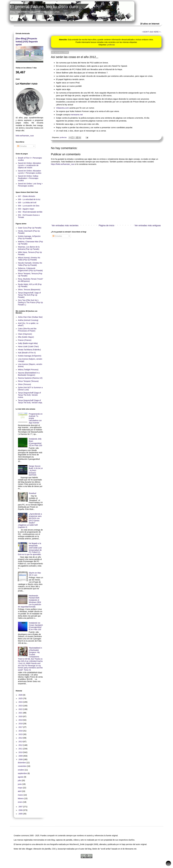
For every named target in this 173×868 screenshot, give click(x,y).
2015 (21, 734)
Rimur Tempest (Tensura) (28, 381)
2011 (21, 749)
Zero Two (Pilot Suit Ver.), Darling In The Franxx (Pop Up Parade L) (30, 302)
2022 (21, 709)
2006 (21, 810)
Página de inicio (107, 225)
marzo (21, 795)
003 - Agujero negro (26, 209)
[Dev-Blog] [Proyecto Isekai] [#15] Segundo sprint (27, 42)
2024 (21, 702)
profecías (111, 45)
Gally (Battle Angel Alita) (28, 343)
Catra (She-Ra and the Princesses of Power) (27, 330)
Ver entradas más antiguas (148, 225)
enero (20, 802)
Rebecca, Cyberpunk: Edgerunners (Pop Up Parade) (30, 269)
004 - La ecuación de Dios (29, 206)
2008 (21, 759)
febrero (21, 798)
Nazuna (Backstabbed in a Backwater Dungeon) (29, 374)
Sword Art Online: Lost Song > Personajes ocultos (30, 185)
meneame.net (77, 115)
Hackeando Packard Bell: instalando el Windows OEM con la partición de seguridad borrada (30, 601)
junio (20, 784)
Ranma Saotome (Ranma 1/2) (30, 378)
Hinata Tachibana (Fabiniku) (29, 350)
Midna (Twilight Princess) (28, 370)
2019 (21, 720)
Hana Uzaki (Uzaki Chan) (28, 346)
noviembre (22, 766)
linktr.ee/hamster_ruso (25, 136)
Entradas (57, 236)
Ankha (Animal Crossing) (28, 320)
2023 (21, 706)
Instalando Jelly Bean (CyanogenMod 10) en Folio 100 (35, 442)
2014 (21, 738)
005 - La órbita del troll (27, 203)
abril (20, 791)
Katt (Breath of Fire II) (27, 353)
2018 (21, 724)
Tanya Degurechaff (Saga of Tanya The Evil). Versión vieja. (30, 401)
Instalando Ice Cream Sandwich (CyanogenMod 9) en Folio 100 (36, 626)
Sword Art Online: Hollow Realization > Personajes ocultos (28, 178)
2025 (21, 698)
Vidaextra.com (62, 108)
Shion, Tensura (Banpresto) (29, 290)
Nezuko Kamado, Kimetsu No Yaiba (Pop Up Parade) (30, 264)
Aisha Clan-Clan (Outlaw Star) (30, 317)
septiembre (23, 773)
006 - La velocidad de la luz (29, 199)
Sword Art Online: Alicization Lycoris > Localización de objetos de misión (29, 165)
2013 (21, 742)
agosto (21, 777)
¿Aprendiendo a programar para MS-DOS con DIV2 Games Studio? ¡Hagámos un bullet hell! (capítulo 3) (30, 521)
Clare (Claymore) (25, 334)
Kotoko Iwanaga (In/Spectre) (30, 356)
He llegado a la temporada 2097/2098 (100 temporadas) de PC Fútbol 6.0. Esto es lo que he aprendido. (30, 549)
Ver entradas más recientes (65, 225)
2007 (21, 807)
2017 (21, 727)
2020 (21, 716)
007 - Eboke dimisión (27, 196)
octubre (21, 770)
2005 (21, 814)
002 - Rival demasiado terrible (30, 212)
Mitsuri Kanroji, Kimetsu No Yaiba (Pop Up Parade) (29, 259)
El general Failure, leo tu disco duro (44, 7)
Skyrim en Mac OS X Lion (35, 574)
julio (20, 780)
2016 (21, 731)
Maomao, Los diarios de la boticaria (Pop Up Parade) (29, 248)
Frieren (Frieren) (25, 340)
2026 (21, 695)
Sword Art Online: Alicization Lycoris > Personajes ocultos (30, 172)
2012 (21, 745)
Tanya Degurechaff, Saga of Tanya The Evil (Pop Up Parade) (29, 295)
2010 (21, 752)
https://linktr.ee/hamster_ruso (63, 164)
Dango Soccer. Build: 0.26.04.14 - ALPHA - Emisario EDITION (36, 470)
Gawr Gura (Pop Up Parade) (30, 228)
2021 (21, 713)
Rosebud (33, 493)
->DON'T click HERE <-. (152, 32)
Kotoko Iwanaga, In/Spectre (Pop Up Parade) (29, 237)
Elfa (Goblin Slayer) (26, 337)
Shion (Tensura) (24, 384)
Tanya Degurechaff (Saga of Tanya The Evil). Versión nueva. (29, 395)
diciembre (22, 763)
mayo (20, 788)
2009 (21, 756)
